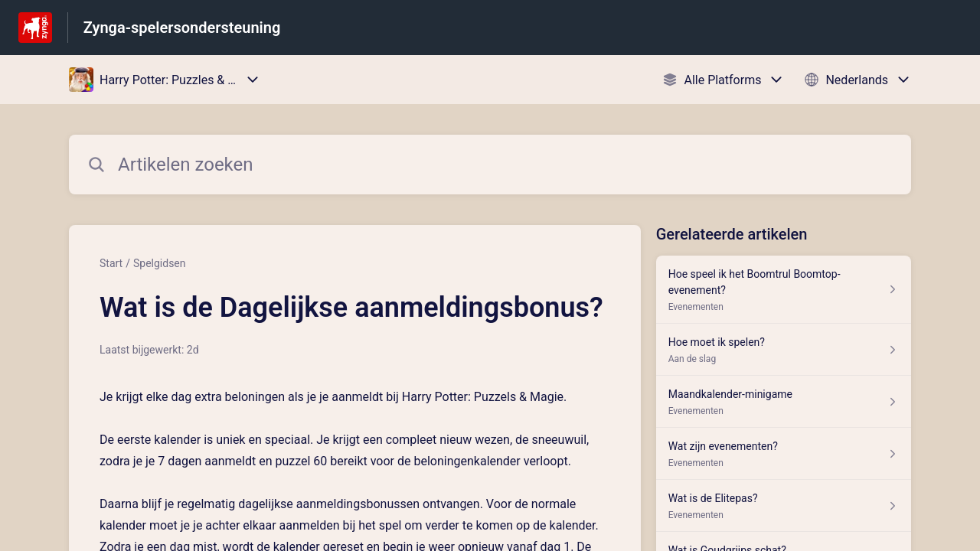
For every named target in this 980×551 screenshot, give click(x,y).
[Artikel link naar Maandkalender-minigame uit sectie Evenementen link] (784, 402)
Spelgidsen (160, 263)
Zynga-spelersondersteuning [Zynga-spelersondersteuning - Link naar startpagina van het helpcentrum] (182, 28)
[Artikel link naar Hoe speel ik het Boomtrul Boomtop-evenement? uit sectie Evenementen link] (784, 290)
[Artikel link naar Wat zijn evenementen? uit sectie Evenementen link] (784, 454)
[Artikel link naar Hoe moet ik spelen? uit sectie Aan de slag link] (784, 350)
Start (111, 263)
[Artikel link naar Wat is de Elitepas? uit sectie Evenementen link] (784, 506)
